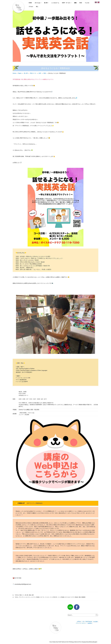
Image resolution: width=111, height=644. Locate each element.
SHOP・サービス (67, 3)
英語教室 (83, 597)
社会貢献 (95, 622)
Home (14, 73)
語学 (40, 73)
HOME (30, 3)
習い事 (47, 3)
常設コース (33, 73)
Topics (20, 73)
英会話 (76, 597)
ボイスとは (38, 3)
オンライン (28, 597)
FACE (81, 3)
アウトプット (22, 597)
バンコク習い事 (53, 597)
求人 (37, 7)
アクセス (31, 7)
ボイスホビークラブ (70, 597)
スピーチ (42, 597)
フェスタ (87, 3)
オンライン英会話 (35, 597)
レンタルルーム (55, 3)
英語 (45, 73)
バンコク (47, 597)
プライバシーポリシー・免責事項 (84, 623)
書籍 (75, 3)
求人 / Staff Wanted (87, 622)
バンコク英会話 (61, 597)
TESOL (17, 597)
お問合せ (79, 622)
